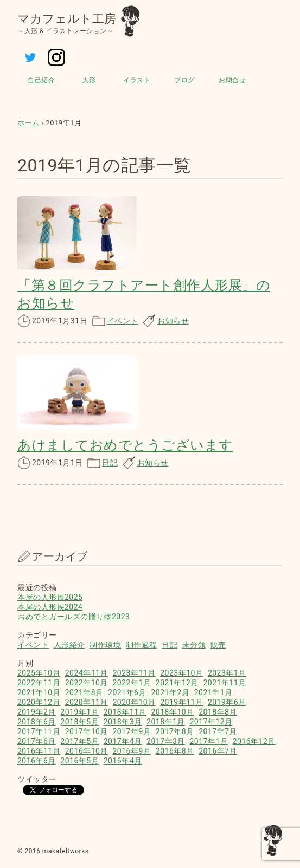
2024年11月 (87, 673)
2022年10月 (87, 683)
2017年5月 (79, 741)
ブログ (184, 80)
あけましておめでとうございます (125, 445)
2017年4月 (123, 741)
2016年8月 (175, 751)
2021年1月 (213, 692)
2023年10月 (181, 673)
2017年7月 (218, 731)
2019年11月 (181, 702)
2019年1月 (79, 712)
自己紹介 (41, 80)
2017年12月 (211, 722)
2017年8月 (175, 731)
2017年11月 (39, 731)
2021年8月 (84, 692)
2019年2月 (37, 712)
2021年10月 (39, 692)
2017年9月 (132, 731)
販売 (218, 645)
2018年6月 (37, 722)
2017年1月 (209, 741)
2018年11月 (125, 712)
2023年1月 (227, 673)
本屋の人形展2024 (50, 607)
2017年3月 (166, 741)
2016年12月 (254, 741)
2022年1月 (132, 683)
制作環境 (105, 645)
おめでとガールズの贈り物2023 (74, 617)
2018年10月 (172, 712)
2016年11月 (39, 751)
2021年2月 (170, 692)
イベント (123, 321)
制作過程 (142, 645)
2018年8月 (218, 712)
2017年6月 (37, 741)
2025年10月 (39, 673)
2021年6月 (127, 692)
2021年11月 (225, 683)
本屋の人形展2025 (50, 597)
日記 (110, 463)
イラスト (137, 80)
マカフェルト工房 (67, 19)
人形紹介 (69, 645)
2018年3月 (123, 722)
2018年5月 (79, 722)
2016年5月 (79, 761)
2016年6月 (37, 761)
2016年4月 (123, 761)
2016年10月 (87, 751)
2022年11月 (39, 683)
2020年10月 (134, 702)
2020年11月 (87, 702)
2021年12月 (177, 683)
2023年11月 (134, 673)
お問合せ (232, 80)
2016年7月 (218, 751)
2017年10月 (87, 731)
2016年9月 (132, 751)
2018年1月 (166, 722)
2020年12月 (39, 702)
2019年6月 (227, 702)
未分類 (194, 645)
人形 (89, 80)
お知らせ (173, 321)
